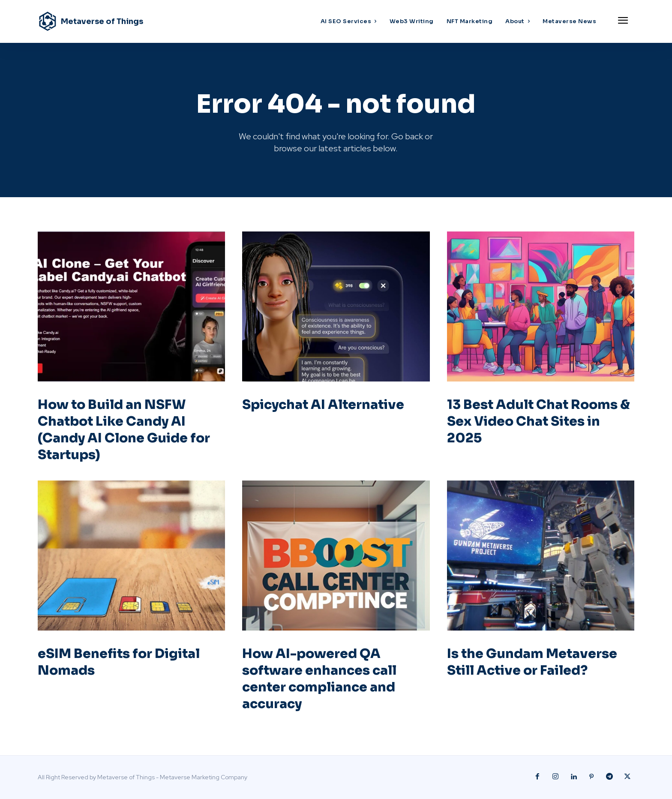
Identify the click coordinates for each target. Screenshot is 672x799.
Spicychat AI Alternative (323, 405)
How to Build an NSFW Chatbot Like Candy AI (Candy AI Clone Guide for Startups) (124, 430)
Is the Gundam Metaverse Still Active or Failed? (532, 662)
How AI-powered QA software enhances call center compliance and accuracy (319, 679)
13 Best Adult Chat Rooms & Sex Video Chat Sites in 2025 (538, 421)
